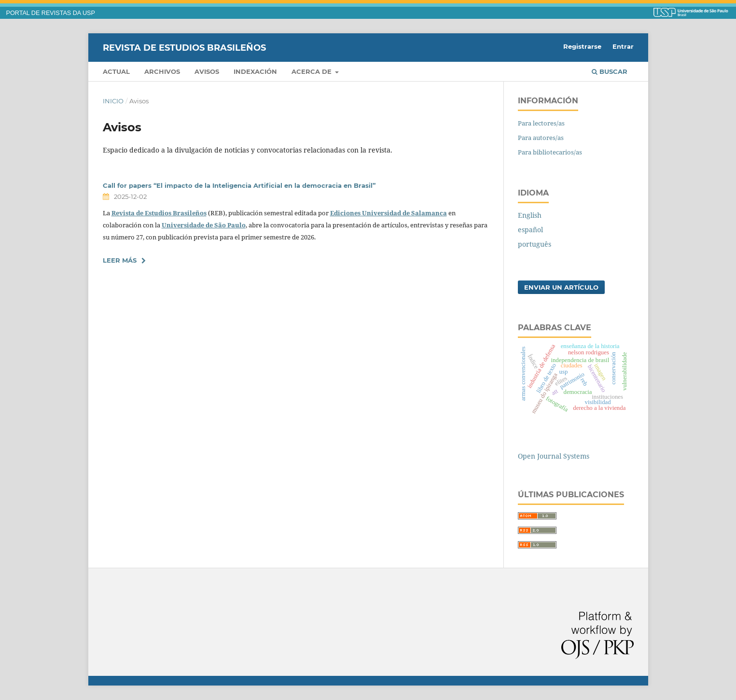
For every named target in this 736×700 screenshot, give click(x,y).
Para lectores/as (541, 123)
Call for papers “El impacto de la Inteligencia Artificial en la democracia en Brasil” (239, 185)
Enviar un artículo (561, 287)
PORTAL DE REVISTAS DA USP (51, 13)
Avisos (207, 71)
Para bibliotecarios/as (550, 152)
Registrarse (582, 46)
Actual (116, 71)
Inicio (113, 101)
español (530, 230)
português (535, 244)
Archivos (162, 71)
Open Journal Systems (554, 456)
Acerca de (312, 71)
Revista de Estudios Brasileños (184, 47)
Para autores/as (541, 138)
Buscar (610, 71)
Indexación (255, 71)
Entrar (623, 46)
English (530, 215)
